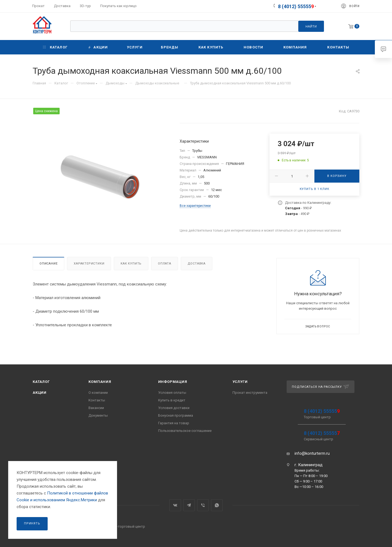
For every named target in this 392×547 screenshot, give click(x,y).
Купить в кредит (172, 400)
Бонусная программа (176, 415)
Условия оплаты (172, 393)
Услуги (240, 382)
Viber (203, 505)
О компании (98, 393)
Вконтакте (175, 505)
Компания (100, 382)
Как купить (131, 264)
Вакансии (96, 408)
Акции (40, 393)
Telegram (189, 505)
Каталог (41, 382)
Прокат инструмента (250, 393)
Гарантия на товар (174, 423)
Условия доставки (174, 408)
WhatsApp (217, 505)
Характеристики (89, 264)
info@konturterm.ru (312, 453)
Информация (173, 382)
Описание (48, 264)
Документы (98, 415)
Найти (311, 26)
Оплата (165, 264)
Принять (32, 523)
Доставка (197, 264)
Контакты (97, 400)
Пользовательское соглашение (185, 431)
